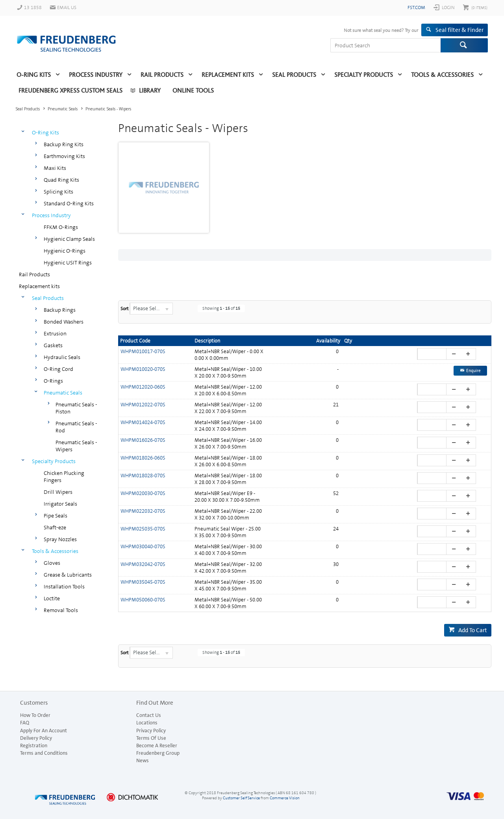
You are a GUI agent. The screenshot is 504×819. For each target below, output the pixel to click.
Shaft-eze (55, 527)
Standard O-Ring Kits (69, 203)
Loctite (52, 598)
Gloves (52, 563)
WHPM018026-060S (143, 458)
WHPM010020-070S (143, 369)
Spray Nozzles (60, 539)
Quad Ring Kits (61, 180)
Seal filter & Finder (460, 30)
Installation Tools (64, 586)
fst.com (416, 7)
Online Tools (193, 91)
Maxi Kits (55, 168)
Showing (221, 308)
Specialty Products (364, 75)
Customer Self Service (241, 798)
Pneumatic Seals (63, 393)
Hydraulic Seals (62, 357)
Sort (124, 309)
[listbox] (151, 309)
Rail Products (162, 75)
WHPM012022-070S (143, 405)
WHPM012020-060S (143, 387)
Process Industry (96, 75)
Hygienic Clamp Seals (69, 239)
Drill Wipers (58, 492)
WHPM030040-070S (143, 546)
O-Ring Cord (58, 369)
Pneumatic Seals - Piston (76, 408)
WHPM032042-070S (143, 564)
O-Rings (53, 381)
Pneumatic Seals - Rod (76, 427)
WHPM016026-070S (143, 440)
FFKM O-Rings (61, 227)
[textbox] (385, 45)
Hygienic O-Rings (65, 251)
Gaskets (53, 345)
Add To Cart (473, 630)
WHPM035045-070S (143, 582)
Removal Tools (61, 610)
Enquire (473, 371)
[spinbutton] (433, 354)
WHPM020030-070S (143, 493)
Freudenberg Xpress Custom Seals (70, 91)
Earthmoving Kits (64, 156)
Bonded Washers (64, 322)
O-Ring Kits (34, 75)
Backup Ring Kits (64, 144)
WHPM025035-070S (143, 529)
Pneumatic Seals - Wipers (76, 446)
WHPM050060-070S (143, 600)
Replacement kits (228, 75)
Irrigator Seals (60, 504)
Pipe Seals (56, 516)
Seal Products (294, 75)
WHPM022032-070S (143, 511)
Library (150, 91)
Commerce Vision (285, 798)
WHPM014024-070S (143, 422)
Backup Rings (60, 310)
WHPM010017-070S (143, 351)
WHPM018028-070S (143, 476)
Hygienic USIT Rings (68, 262)
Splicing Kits (58, 192)
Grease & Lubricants (68, 575)
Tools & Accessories (442, 75)
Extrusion (55, 333)
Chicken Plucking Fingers (64, 477)
